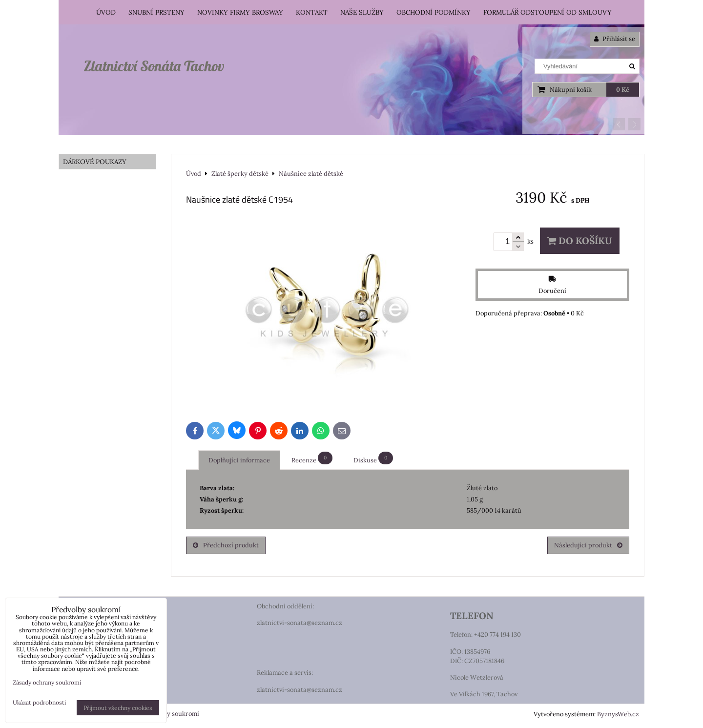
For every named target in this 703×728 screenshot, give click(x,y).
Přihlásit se (615, 39)
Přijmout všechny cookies (118, 708)
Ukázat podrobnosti (39, 702)
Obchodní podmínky (434, 12)
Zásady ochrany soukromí (47, 682)
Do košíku (580, 241)
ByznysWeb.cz (618, 714)
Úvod (106, 12)
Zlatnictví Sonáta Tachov (154, 66)
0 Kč (623, 90)
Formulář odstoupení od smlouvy (548, 12)
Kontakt (312, 12)
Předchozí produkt (226, 545)
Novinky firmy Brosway (240, 12)
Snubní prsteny (156, 12)
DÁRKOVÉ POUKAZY (95, 162)
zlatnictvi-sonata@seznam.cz (300, 623)
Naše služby (362, 12)
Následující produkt (588, 545)
